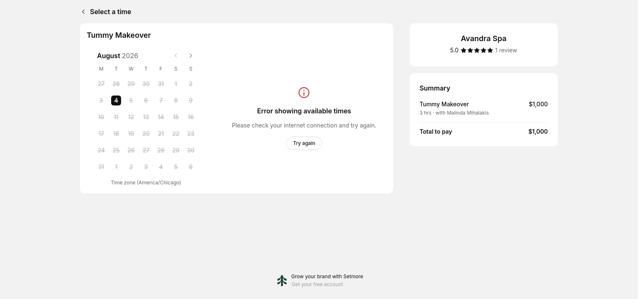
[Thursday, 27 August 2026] (146, 150)
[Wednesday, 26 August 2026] (131, 150)
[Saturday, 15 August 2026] (176, 117)
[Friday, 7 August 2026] (161, 100)
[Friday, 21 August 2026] (161, 134)
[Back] (82, 12)
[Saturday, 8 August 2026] (176, 100)
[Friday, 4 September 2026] (161, 167)
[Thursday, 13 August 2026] (146, 117)
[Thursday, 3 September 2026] (146, 167)
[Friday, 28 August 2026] (161, 150)
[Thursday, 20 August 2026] (146, 134)
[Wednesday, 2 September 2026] (131, 167)
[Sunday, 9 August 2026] (191, 100)
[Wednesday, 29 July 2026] (131, 84)
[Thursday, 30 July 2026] (146, 84)
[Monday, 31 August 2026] (101, 167)
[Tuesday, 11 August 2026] (116, 117)
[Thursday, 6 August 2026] (146, 100)
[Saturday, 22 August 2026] (176, 134)
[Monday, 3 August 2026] (101, 100)
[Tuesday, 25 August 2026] (116, 150)
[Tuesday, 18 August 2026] (116, 134)
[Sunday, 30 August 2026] (191, 150)
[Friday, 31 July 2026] (161, 84)
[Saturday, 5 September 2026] (176, 167)
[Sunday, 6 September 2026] (191, 167)
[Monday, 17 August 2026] (101, 134)
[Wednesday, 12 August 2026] (131, 117)
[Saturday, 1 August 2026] (176, 84)
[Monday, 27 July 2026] (101, 84)
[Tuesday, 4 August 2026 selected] (116, 100)
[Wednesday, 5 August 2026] (131, 100)
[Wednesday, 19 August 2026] (131, 134)
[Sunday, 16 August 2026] (191, 117)
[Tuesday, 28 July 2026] (116, 84)
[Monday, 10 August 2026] (101, 117)
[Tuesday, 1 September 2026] (116, 167)
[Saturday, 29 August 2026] (176, 150)
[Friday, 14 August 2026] (161, 117)
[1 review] (506, 50)
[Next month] (191, 56)
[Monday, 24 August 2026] (101, 150)
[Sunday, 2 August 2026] (191, 84)
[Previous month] (176, 56)
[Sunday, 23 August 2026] (191, 134)
